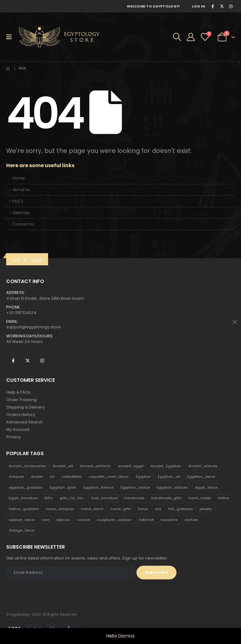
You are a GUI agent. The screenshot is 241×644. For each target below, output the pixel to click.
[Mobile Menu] (11, 37)
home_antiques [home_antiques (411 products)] (60, 509)
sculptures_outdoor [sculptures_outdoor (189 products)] (114, 520)
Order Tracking (21, 400)
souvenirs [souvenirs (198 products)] (169, 520)
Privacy (13, 437)
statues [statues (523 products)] (191, 520)
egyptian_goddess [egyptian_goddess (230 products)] (26, 487)
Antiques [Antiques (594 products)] (16, 477)
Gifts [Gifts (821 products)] (49, 498)
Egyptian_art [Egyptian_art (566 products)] (169, 477)
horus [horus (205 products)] (143, 509)
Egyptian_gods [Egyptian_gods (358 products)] (63, 487)
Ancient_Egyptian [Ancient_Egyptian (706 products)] (166, 466)
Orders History (21, 415)
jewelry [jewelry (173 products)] (206, 509)
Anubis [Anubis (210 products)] (37, 477)
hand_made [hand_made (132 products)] (200, 498)
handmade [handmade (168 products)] (134, 498)
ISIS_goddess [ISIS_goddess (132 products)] (181, 509)
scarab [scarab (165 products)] (84, 520)
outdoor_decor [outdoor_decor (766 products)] (22, 520)
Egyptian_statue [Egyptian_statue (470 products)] (135, 487)
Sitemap (21, 213)
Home (19, 178)
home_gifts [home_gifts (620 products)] (121, 509)
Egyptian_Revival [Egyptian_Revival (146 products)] (98, 487)
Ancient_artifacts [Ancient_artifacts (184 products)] (95, 466)
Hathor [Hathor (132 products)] (224, 498)
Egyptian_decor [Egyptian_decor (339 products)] (201, 477)
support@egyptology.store (33, 327)
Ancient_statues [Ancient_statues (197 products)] (203, 466)
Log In (198, 6)
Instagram (42, 361)
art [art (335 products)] (52, 477)
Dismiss (126, 636)
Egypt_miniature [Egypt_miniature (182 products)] (23, 498)
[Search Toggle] (177, 37)
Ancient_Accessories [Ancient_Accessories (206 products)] (27, 466)
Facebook (13, 361)
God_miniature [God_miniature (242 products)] (104, 498)
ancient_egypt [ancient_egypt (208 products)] (131, 466)
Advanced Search (25, 422)
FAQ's (18, 201)
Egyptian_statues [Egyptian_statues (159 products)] (172, 487)
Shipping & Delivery (26, 407)
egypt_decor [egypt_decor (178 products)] (206, 487)
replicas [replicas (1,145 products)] (63, 520)
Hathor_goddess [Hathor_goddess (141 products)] (24, 509)
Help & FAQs (18, 392)
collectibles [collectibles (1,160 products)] (72, 477)
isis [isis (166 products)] (158, 509)
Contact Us (23, 224)
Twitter (28, 361)
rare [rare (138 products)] (45, 520)
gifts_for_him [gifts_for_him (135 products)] (72, 498)
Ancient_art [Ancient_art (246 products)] (63, 466)
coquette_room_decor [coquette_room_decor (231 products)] (109, 477)
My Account (18, 429)
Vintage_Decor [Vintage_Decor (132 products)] (22, 530)
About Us (21, 190)
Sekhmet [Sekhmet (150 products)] (146, 520)
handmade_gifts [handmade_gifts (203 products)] (167, 498)
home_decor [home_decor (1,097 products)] (92, 509)
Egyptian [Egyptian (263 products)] (143, 477)
